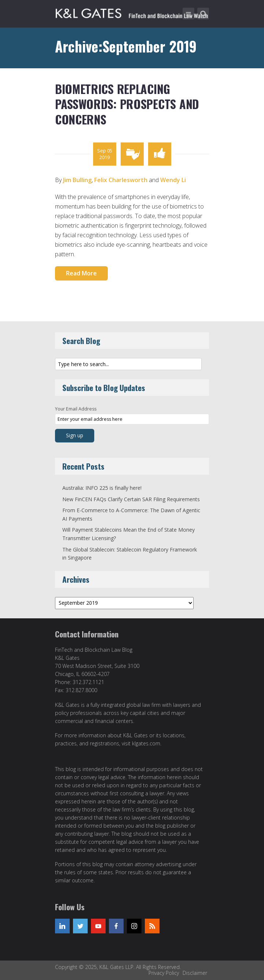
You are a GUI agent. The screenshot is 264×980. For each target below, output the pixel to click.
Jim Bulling (77, 180)
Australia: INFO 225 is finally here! (102, 488)
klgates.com (146, 743)
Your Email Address (76, 409)
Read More (81, 273)
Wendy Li (173, 180)
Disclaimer (195, 973)
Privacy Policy (164, 973)
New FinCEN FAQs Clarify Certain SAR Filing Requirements (131, 499)
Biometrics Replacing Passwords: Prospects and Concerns (127, 104)
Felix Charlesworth (121, 180)
